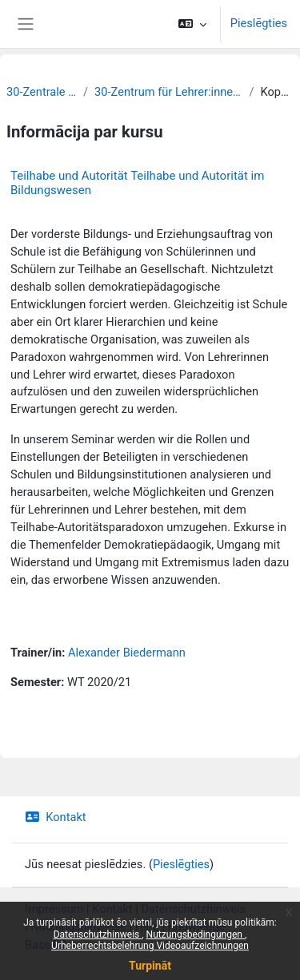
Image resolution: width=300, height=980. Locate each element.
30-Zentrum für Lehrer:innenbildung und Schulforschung (168, 92)
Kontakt (56, 817)
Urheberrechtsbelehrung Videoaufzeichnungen (150, 946)
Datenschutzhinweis (98, 934)
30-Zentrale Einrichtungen (42, 92)
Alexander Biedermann (127, 653)
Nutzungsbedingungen (196, 934)
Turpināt (150, 966)
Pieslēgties (259, 23)
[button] (192, 24)
